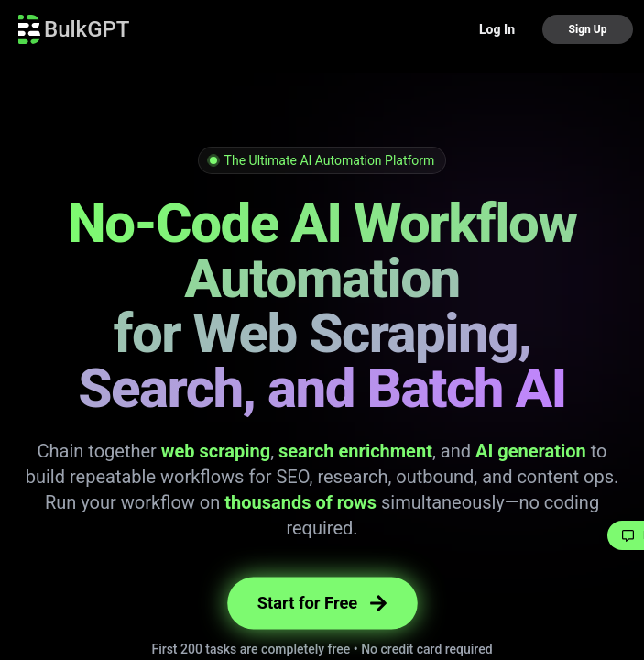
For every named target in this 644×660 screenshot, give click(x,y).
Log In (497, 29)
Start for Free (322, 603)
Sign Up (587, 29)
